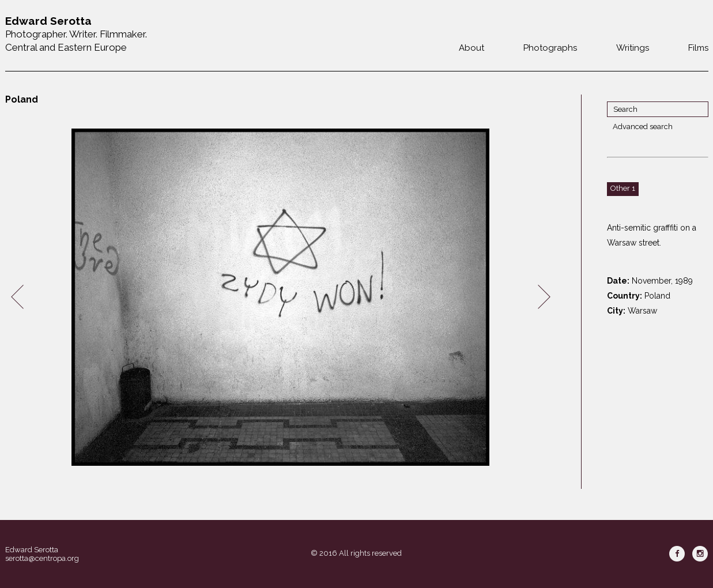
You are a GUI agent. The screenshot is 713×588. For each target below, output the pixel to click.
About (471, 48)
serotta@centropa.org (42, 558)
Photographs (550, 48)
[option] (281, 297)
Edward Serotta (32, 550)
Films (698, 48)
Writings (633, 48)
